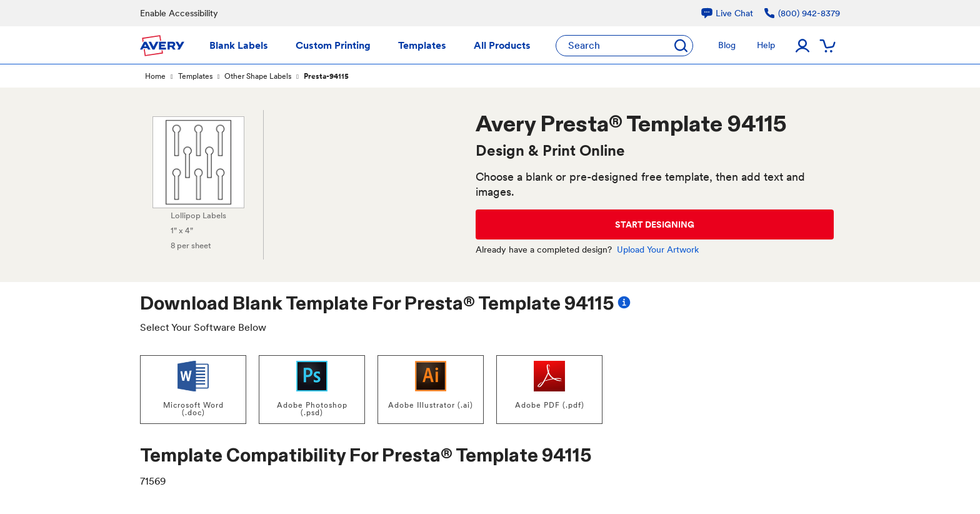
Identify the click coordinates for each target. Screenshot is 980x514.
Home (155, 76)
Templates (195, 76)
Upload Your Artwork (658, 249)
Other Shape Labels (258, 76)
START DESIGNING (655, 224)
